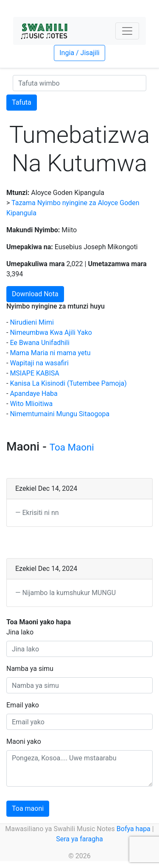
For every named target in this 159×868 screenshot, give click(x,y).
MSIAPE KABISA (34, 373)
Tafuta (22, 102)
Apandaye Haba (33, 394)
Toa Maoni (72, 447)
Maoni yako (24, 741)
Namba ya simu (30, 669)
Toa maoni (28, 808)
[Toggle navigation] (127, 31)
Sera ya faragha (79, 839)
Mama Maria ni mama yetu (50, 353)
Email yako (23, 705)
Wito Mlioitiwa (31, 404)
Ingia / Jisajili (79, 53)
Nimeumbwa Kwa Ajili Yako (51, 332)
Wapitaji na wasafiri (39, 363)
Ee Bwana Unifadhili (39, 343)
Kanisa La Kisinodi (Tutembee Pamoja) (68, 383)
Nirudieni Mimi (32, 322)
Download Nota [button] (35, 294)
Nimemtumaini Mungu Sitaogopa (60, 414)
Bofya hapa (134, 829)
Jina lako (20, 632)
